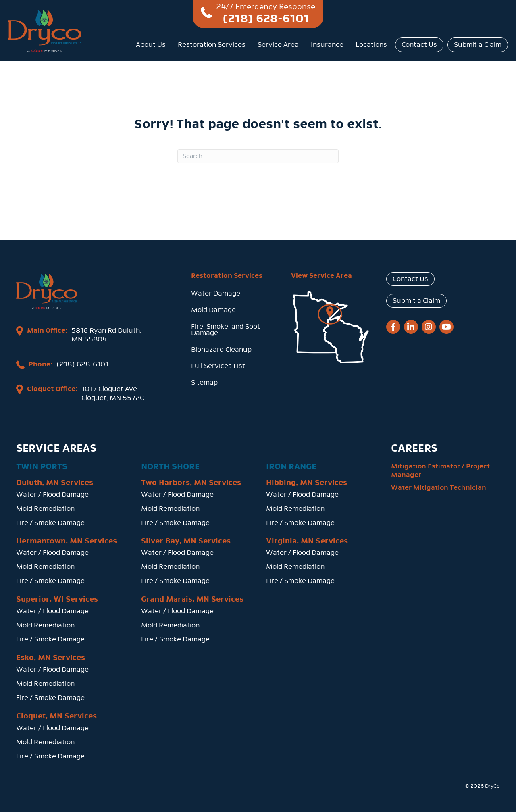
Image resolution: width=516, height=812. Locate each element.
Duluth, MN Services (55, 481)
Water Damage (216, 293)
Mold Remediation (45, 507)
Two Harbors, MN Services (191, 481)
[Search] (258, 156)
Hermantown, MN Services (67, 539)
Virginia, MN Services (307, 539)
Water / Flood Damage (52, 493)
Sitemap (204, 382)
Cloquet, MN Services (56, 714)
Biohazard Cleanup (221, 349)
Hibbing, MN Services (307, 481)
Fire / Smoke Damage (50, 521)
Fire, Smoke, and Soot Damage (226, 330)
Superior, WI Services (57, 598)
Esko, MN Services (51, 656)
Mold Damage (213, 310)
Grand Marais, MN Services (192, 598)
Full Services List (218, 366)
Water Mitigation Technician (439, 486)
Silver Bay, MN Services (186, 539)
